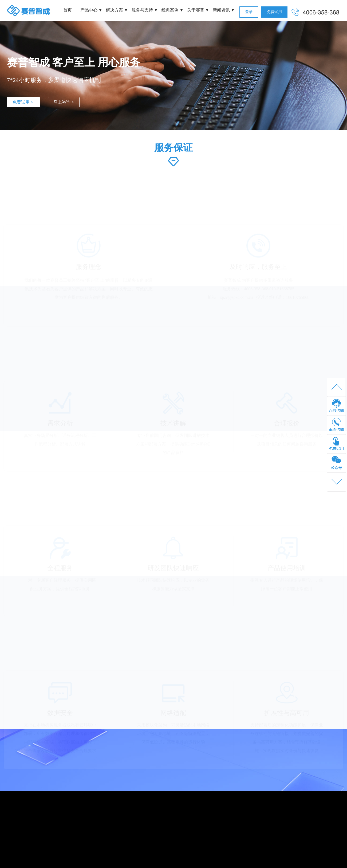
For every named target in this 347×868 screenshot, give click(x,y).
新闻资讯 (221, 10)
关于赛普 (196, 10)
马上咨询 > (64, 102)
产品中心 (89, 10)
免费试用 (274, 12)
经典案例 (170, 10)
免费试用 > (23, 102)
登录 (249, 12)
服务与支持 (142, 10)
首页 (68, 10)
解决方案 (115, 10)
